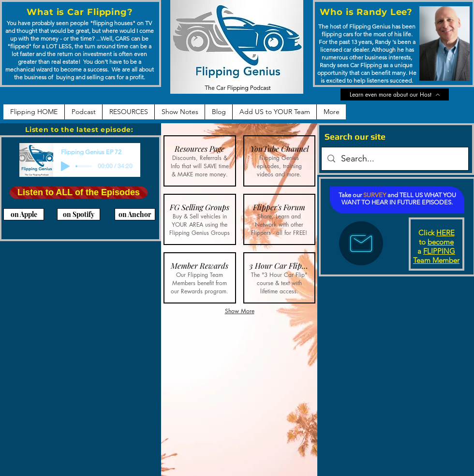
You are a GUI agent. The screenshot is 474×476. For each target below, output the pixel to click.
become (441, 242)
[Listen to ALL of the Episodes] (79, 193)
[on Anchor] (135, 214)
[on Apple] (24, 214)
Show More (240, 311)
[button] (200, 161)
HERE (445, 233)
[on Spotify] (79, 214)
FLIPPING (439, 251)
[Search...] (394, 159)
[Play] (65, 166)
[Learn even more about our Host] (395, 94)
